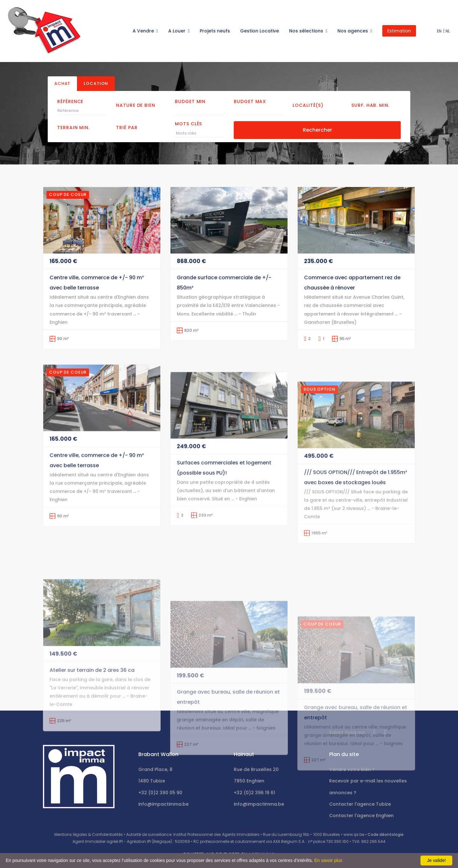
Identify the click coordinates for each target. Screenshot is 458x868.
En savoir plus (328, 860)
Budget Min (190, 101)
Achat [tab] (62, 83)
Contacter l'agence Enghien (361, 816)
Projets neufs (215, 31)
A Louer (177, 31)
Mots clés (188, 124)
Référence (70, 101)
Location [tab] (96, 83)
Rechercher (317, 130)
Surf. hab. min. (371, 105)
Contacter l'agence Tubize (360, 804)
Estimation (399, 31)
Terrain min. (73, 128)
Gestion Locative (260, 31)
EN (439, 31)
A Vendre (144, 31)
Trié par (127, 128)
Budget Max (250, 101)
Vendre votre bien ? (352, 769)
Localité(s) (308, 105)
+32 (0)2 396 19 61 (254, 793)
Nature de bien (136, 105)
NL (448, 31)
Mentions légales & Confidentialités (89, 834)
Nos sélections (307, 31)
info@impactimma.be (163, 804)
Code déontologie (386, 834)
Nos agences (353, 31)
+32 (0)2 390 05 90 (160, 793)
